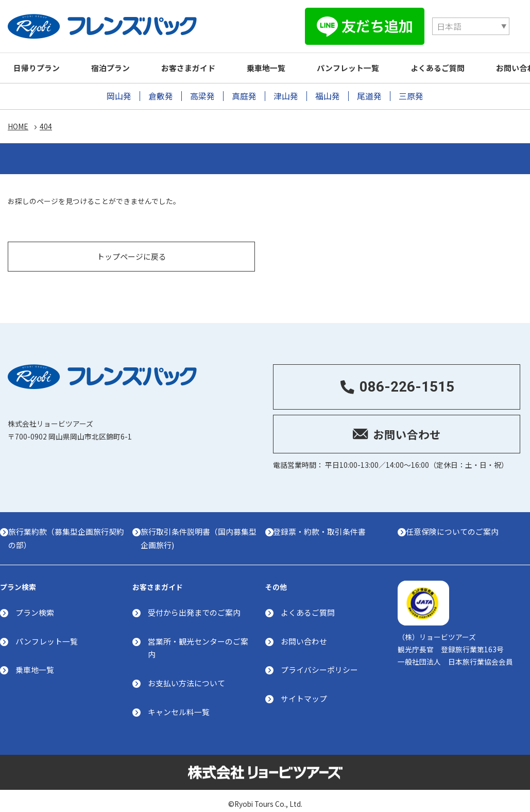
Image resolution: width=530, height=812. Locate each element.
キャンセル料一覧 (179, 705)
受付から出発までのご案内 (194, 605)
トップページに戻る (132, 247)
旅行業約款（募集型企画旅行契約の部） (66, 529)
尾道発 (369, 94)
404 (46, 125)
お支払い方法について (186, 676)
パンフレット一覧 (369, 65)
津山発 (286, 94)
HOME (18, 125)
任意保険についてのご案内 (456, 523)
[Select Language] (348, 25)
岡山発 (119, 94)
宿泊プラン (117, 65)
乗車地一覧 (282, 65)
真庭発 (244, 94)
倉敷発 (161, 94)
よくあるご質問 (463, 65)
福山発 (328, 94)
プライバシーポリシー (319, 662)
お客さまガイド (200, 65)
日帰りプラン (39, 65)
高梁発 (202, 94)
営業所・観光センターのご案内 (198, 640)
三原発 (411, 94)
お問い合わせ (304, 633)
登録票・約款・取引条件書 (324, 523)
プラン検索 (35, 605)
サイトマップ (304, 692)
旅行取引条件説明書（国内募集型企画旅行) (199, 529)
